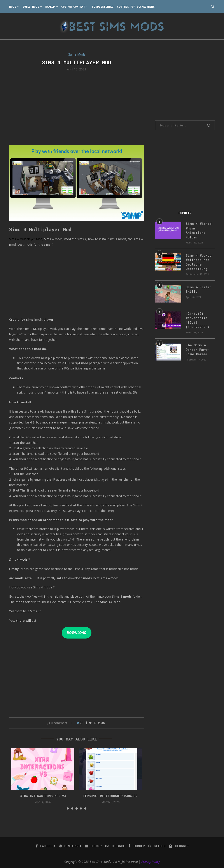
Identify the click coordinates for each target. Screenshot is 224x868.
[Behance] (115, 846)
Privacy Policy (150, 862)
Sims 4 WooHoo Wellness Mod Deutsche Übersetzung (198, 261)
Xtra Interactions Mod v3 (43, 796)
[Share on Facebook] (86, 723)
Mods (13, 7)
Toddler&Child (103, 7)
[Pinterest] (71, 846)
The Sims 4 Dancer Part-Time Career (197, 347)
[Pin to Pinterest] (95, 723)
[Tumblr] (136, 846)
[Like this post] (81, 723)
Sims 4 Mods (18, 559)
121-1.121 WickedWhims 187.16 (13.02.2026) (196, 318)
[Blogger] (178, 846)
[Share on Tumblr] (99, 723)
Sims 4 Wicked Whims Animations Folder (198, 230)
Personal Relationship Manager (110, 796)
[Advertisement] (77, 108)
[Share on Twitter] (90, 723)
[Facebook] (46, 846)
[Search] (213, 7)
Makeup (50, 7)
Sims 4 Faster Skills (197, 288)
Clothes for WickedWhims (136, 7)
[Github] (156, 846)
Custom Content (73, 7)
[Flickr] (94, 846)
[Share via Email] (103, 723)
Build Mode (31, 7)
